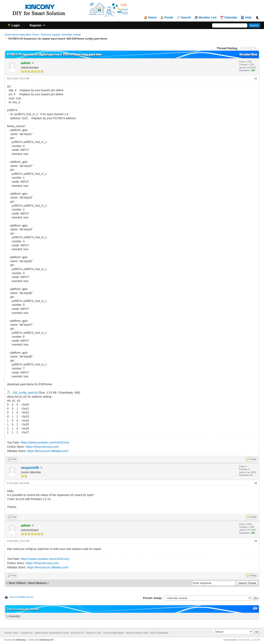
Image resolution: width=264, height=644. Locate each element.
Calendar (231, 17)
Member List (207, 17)
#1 (256, 78)
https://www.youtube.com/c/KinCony (45, 442)
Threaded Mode (248, 54)
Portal (169, 17)
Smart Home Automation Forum (22, 35)
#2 (256, 483)
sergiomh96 (30, 468)
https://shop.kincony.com (42, 447)
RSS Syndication (159, 633)
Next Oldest (17, 583)
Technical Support (51, 35)
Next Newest (37, 583)
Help (248, 17)
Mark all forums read (137, 633)
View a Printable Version (22, 597)
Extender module (72, 35)
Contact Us (26, 633)
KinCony (21, 640)
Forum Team (12, 633)
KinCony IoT (47, 640)
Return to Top (94, 633)
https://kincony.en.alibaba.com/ (48, 451)
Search (186, 17)
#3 (256, 541)
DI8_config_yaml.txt (25, 393)
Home (152, 17)
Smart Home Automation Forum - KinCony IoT (59, 633)
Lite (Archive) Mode (113, 633)
